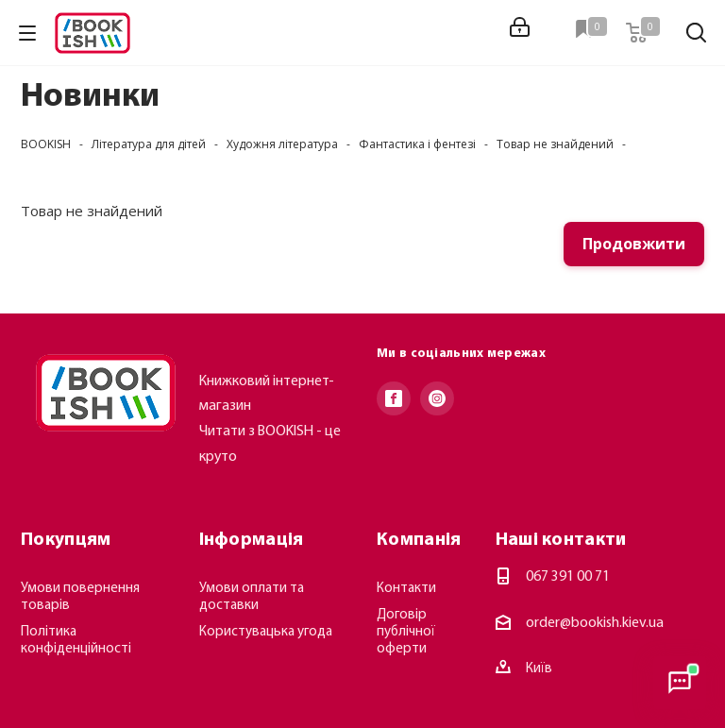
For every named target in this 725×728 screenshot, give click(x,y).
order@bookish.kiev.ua (595, 623)
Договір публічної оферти (406, 632)
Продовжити (634, 244)
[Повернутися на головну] (106, 393)
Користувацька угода (266, 632)
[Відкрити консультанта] (680, 683)
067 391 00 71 (568, 577)
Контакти (406, 589)
